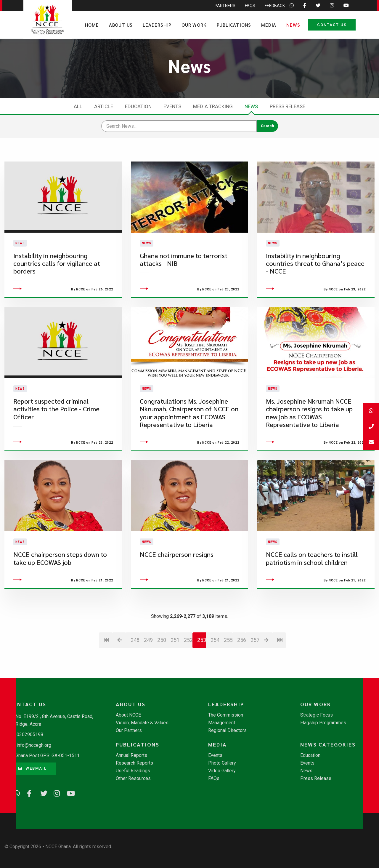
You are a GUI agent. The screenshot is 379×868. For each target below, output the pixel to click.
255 (228, 650)
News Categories (328, 744)
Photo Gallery (222, 763)
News (293, 25)
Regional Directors (227, 730)
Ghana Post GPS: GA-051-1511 (48, 756)
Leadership (157, 25)
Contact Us (332, 25)
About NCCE (128, 715)
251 (175, 650)
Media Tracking (213, 106)
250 (162, 650)
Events (172, 106)
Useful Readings (133, 771)
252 (188, 650)
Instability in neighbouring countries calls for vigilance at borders (57, 268)
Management (222, 723)
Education (138, 106)
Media (269, 25)
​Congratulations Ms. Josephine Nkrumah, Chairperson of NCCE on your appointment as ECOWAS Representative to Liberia (189, 423)
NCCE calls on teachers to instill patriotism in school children (312, 569)
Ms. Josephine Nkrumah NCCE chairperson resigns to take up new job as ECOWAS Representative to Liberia (309, 423)
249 (148, 650)
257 (255, 650)
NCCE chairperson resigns (177, 565)
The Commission (226, 715)
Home (92, 25)
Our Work (194, 25)
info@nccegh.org (34, 745)
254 (215, 650)
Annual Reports (131, 755)
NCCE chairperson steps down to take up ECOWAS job (60, 569)
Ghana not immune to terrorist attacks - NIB (184, 264)
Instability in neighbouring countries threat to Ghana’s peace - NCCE (315, 268)
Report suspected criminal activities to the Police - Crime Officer (56, 419)
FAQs (214, 779)
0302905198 (30, 734)
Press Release (288, 106)
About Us (121, 25)
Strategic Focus (317, 715)
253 (202, 650)
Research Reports (134, 763)
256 (241, 650)
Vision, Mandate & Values (142, 723)
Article (104, 106)
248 (135, 650)
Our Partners (129, 730)
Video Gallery (222, 771)
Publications (234, 25)
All (78, 106)
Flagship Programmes (323, 723)
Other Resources (133, 779)
